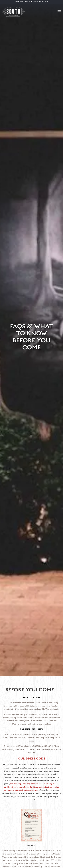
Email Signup (32, 865)
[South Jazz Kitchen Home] (13, 12)
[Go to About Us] (32, 2)
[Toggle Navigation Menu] (59, 12)
